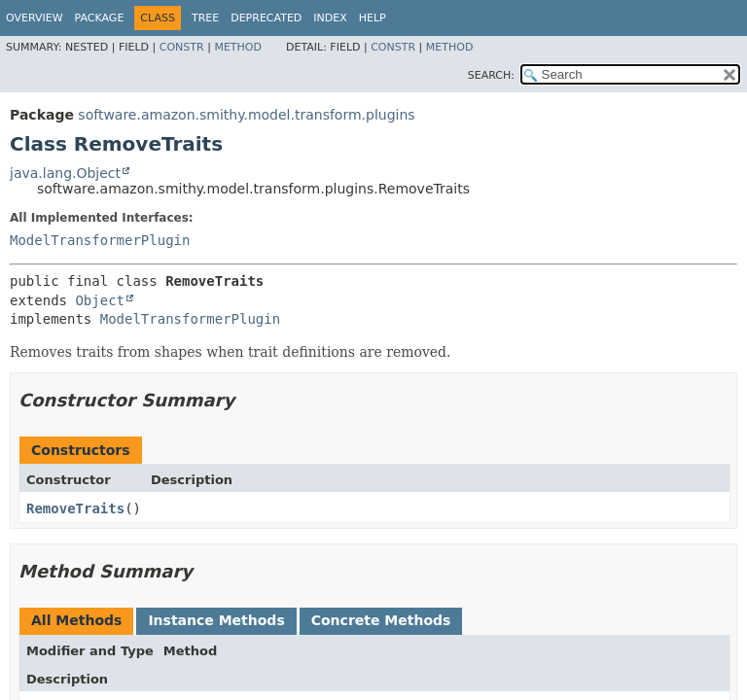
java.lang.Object (65, 173)
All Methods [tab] (76, 620)
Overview (35, 18)
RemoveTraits (75, 508)
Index (330, 18)
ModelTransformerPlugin (100, 240)
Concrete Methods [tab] (381, 620)
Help (373, 18)
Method (238, 47)
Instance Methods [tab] (216, 620)
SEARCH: (491, 75)
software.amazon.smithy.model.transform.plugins (246, 115)
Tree (205, 18)
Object (100, 300)
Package (100, 18)
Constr (182, 47)
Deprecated (266, 18)
